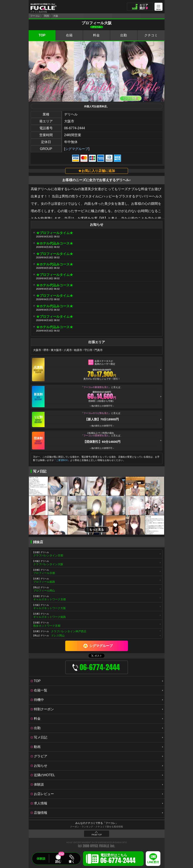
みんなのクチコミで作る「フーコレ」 (97, 823)
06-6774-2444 (75, 128)
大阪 (56, 16)
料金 (96, 35)
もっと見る (97, 530)
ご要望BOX (62, 460)
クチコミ (151, 35)
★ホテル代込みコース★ (55, 243)
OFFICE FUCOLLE (100, 846)
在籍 (69, 35)
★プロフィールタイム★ (55, 233)
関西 (47, 16)
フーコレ (35, 16)
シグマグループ (77, 149)
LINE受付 (153, 862)
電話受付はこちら (118, 859)
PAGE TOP (97, 835)
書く (72, 862)
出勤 (124, 35)
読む (58, 862)
